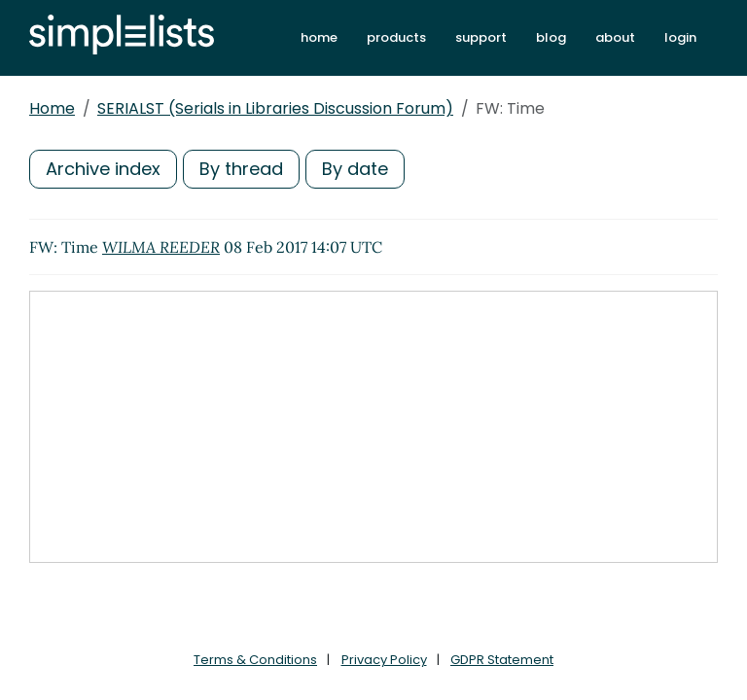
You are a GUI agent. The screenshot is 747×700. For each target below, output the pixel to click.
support (481, 37)
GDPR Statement (502, 660)
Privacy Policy (384, 660)
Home (52, 108)
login (680, 37)
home (319, 37)
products (396, 37)
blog (551, 37)
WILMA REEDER (161, 247)
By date (355, 169)
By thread (241, 169)
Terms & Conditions (255, 660)
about (615, 37)
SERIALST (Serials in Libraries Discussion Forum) (275, 108)
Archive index (103, 169)
